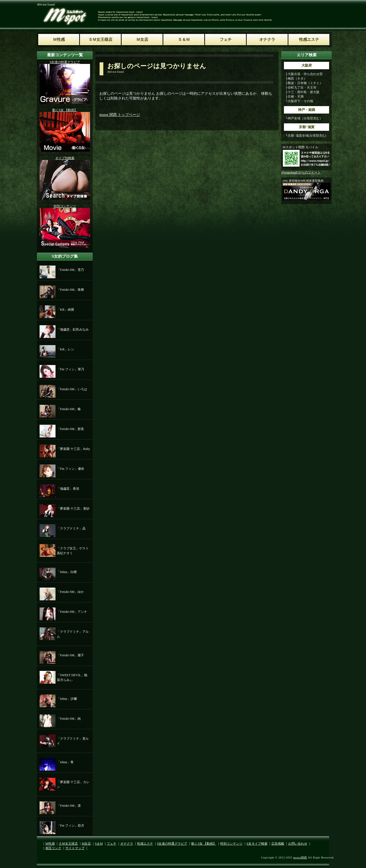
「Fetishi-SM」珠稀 (70, 290)
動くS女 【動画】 (204, 844)
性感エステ (145, 844)
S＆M (99, 844)
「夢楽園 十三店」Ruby (73, 449)
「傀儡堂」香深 (68, 489)
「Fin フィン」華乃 (71, 369)
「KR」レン (65, 349)
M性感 (50, 844)
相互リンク (53, 848)
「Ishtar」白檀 (67, 572)
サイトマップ (75, 848)
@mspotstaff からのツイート (301, 172)
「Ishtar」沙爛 (67, 699)
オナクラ (127, 844)
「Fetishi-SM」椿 (69, 409)
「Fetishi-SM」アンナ (72, 612)
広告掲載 (278, 844)
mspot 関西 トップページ (120, 115)
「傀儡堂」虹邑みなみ (73, 329)
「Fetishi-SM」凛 (69, 806)
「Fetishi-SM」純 (69, 719)
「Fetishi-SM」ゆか (70, 592)
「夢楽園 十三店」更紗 (73, 509)
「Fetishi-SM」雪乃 (70, 270)
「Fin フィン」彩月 (71, 826)
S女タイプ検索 (257, 844)
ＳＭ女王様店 (68, 844)
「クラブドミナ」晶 (71, 528)
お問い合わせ (298, 844)
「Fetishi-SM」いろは (72, 389)
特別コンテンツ (231, 844)
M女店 (86, 844)
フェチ (112, 844)
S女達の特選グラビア (172, 844)
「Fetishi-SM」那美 (70, 429)
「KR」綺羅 (65, 310)
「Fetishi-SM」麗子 (70, 655)
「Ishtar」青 (65, 762)
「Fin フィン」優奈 (71, 469)
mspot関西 (300, 858)
